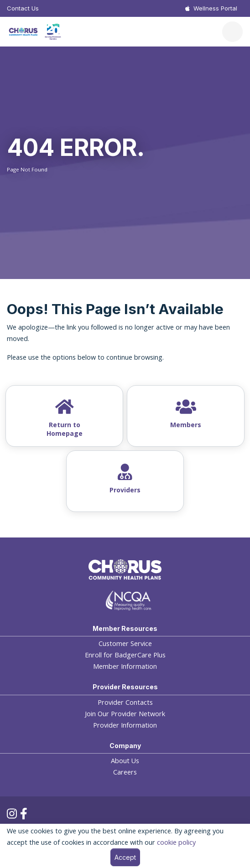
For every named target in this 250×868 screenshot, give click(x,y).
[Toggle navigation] (232, 32)
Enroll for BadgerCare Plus (125, 655)
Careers (125, 772)
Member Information (125, 666)
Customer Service (125, 643)
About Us (125, 761)
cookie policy (176, 842)
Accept (125, 857)
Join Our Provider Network (125, 714)
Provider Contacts (125, 702)
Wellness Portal (215, 8)
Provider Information (125, 725)
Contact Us (23, 8)
